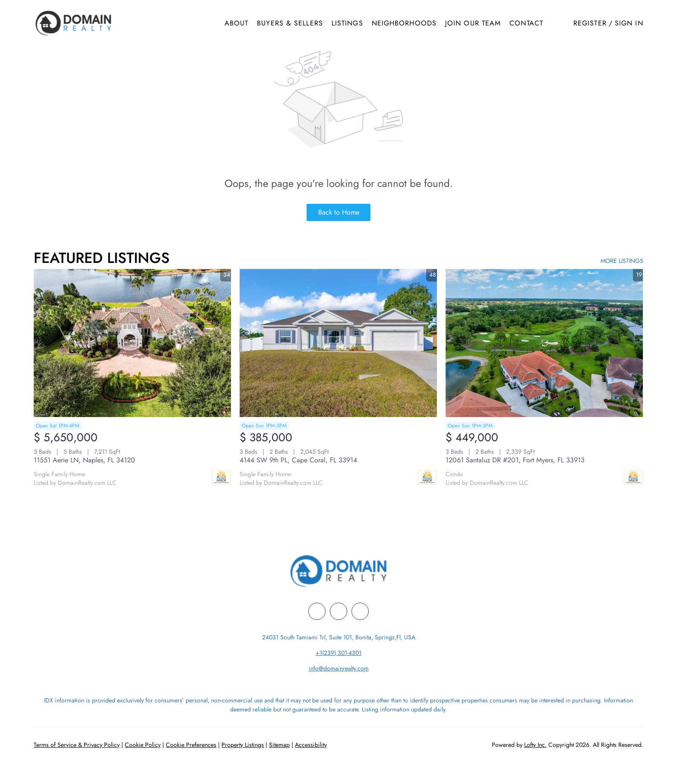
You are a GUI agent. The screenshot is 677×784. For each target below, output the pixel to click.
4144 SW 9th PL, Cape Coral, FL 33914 (298, 460)
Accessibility (311, 745)
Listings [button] (347, 23)
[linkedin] (338, 611)
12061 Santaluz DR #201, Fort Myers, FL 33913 (515, 460)
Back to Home (339, 212)
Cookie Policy (143, 745)
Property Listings (243, 745)
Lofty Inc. (535, 745)
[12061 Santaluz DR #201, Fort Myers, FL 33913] (544, 343)
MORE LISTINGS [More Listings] (622, 261)
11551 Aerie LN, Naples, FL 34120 (84, 460)
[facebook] (317, 611)
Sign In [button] (629, 23)
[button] (73, 23)
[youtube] (360, 611)
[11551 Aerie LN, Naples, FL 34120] (132, 343)
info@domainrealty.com (339, 668)
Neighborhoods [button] (404, 23)
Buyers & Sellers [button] (290, 23)
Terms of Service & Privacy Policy (77, 745)
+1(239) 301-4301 (338, 653)
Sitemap (279, 745)
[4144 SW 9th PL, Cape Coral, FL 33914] (338, 343)
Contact (526, 23)
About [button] (237, 23)
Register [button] (590, 23)
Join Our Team (473, 23)
